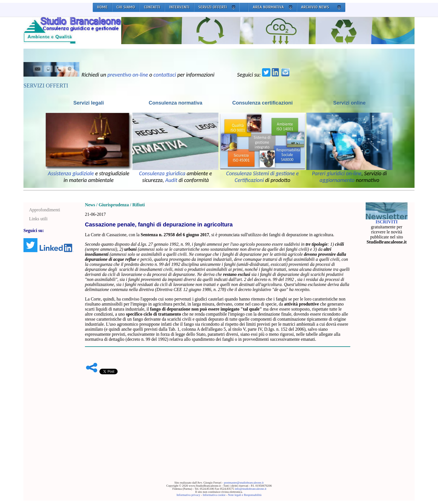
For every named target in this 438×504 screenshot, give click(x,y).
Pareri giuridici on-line (337, 173)
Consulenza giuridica (162, 173)
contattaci (165, 75)
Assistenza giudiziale (71, 173)
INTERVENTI (179, 7)
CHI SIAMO (126, 7)
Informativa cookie (214, 495)
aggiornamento (337, 180)
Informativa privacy (188, 495)
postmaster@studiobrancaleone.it (244, 483)
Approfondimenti (45, 210)
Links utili (38, 219)
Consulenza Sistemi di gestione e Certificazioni (263, 177)
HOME (102, 7)
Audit (171, 180)
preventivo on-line (128, 75)
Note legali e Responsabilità (245, 495)
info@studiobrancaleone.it (250, 489)
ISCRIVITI (386, 222)
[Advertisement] (218, 419)
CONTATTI (152, 7)
